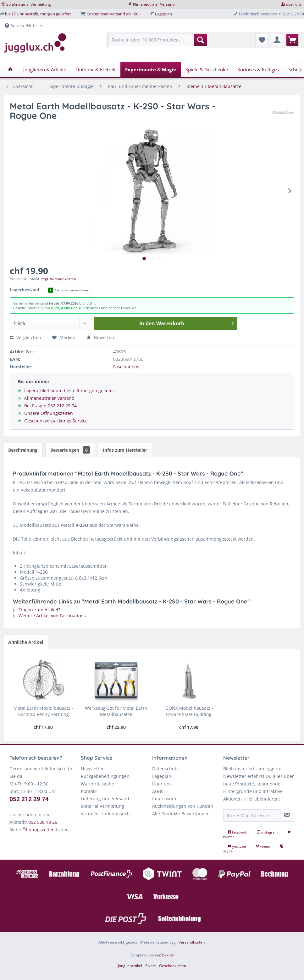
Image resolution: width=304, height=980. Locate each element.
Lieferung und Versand (105, 798)
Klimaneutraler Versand (154, 4)
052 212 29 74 (29, 799)
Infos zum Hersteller (125, 450)
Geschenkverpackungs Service (56, 421)
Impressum (164, 798)
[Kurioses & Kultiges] (258, 69)
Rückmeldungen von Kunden (183, 806)
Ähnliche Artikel (26, 642)
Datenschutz (165, 769)
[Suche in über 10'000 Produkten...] (158, 40)
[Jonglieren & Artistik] (45, 69)
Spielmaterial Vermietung (29, 4)
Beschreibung (23, 450)
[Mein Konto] (277, 40)
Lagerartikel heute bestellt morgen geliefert (70, 391)
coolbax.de (164, 955)
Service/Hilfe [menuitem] (21, 26)
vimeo (263, 846)
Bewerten (100, 337)
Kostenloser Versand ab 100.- (113, 14)
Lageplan (163, 14)
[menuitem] (158, 43)
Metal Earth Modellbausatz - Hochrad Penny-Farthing (43, 711)
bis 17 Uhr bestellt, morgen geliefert (38, 14)
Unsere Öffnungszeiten (49, 413)
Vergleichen (25, 337)
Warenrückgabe (97, 784)
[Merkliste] (262, 40)
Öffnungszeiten (39, 830)
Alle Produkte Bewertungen (181, 814)
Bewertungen (70, 450)
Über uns (162, 784)
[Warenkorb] (292, 40)
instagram (268, 832)
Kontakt (89, 791)
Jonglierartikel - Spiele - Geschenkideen (152, 966)
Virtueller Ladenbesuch (105, 814)
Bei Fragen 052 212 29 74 (50, 406)
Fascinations (126, 367)
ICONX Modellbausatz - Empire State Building (189, 711)
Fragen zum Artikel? (36, 610)
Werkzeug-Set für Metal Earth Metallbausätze (116, 711)
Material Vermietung (102, 806)
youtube (237, 846)
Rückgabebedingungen (105, 776)
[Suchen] (201, 40)
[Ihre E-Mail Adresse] (252, 815)
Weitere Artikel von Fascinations (49, 616)
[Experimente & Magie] (151, 69)
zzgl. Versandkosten (59, 279)
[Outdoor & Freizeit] (96, 69)
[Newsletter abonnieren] (287, 815)
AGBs (158, 791)
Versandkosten (192, 942)
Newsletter (92, 769)
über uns (294, 4)
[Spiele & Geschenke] (207, 69)
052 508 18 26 (43, 822)
